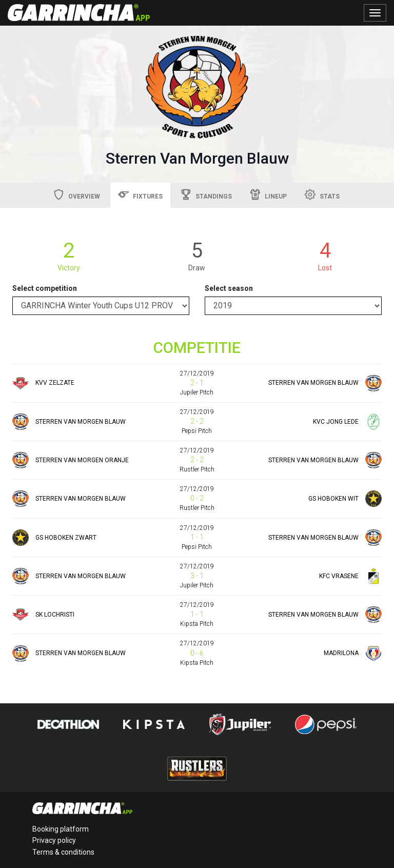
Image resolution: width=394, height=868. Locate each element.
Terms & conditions (63, 852)
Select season (229, 288)
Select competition (45, 288)
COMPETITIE (197, 348)
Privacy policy (54, 840)
